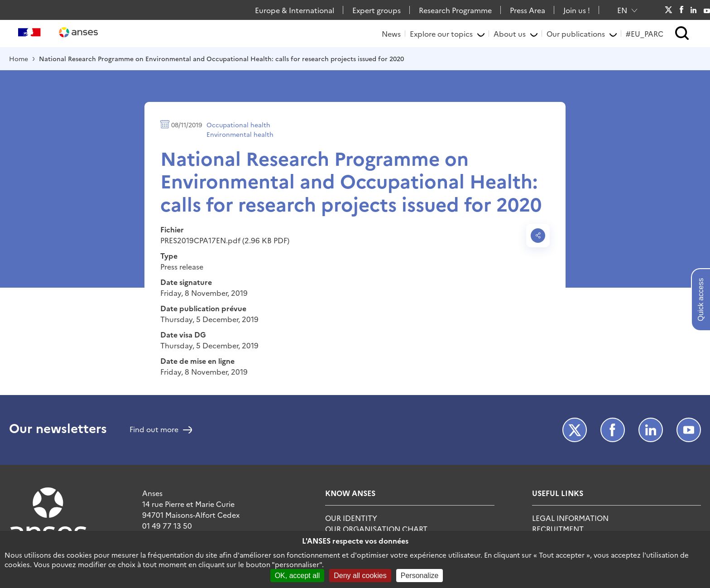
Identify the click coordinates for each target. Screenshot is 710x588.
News (391, 34)
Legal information (570, 518)
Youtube (707, 10)
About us (510, 34)
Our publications (576, 34)
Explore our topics (441, 34)
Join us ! (577, 10)
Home (19, 58)
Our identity (351, 518)
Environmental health (240, 134)
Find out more (154, 430)
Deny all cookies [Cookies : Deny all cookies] (360, 576)
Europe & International (295, 10)
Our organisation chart (376, 529)
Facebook (681, 10)
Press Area (528, 10)
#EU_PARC (645, 34)
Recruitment (558, 529)
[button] (682, 34)
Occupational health (238, 125)
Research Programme (455, 10)
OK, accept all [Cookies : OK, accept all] (297, 576)
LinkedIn (694, 10)
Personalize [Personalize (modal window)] (420, 576)
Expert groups (377, 10)
